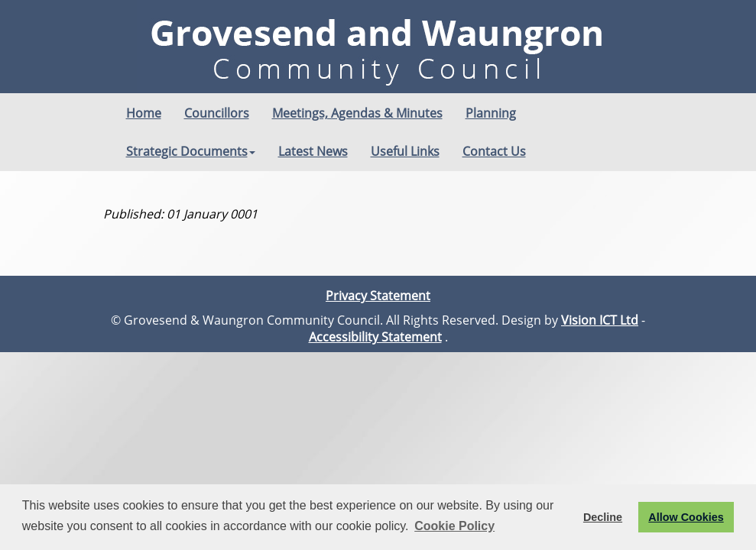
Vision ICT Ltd (600, 320)
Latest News (313, 151)
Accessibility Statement (375, 337)
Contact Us (494, 151)
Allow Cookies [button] (686, 517)
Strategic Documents (191, 151)
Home (144, 113)
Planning (491, 113)
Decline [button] (603, 517)
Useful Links (405, 151)
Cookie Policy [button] (454, 526)
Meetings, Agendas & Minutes (357, 113)
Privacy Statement (378, 296)
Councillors (217, 113)
